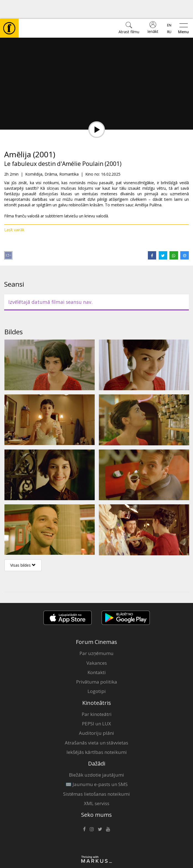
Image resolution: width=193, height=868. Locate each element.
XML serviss (97, 784)
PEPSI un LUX (96, 705)
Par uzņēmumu (96, 634)
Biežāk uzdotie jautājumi (96, 756)
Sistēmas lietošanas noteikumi (96, 775)
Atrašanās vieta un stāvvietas (96, 724)
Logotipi (97, 672)
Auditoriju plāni (96, 714)
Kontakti (97, 653)
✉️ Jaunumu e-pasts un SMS (97, 765)
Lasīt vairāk (14, 211)
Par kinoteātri (97, 695)
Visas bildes (23, 546)
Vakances (97, 644)
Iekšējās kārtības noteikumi (97, 733)
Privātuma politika (97, 663)
